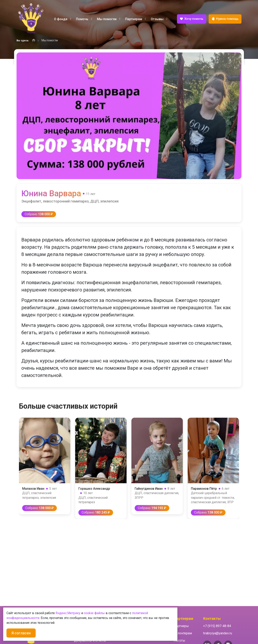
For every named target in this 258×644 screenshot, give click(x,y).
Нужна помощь (225, 19)
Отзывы (159, 19)
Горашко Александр (94, 489)
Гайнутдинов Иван (149, 489)
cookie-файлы (94, 613)
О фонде (63, 19)
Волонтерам (183, 633)
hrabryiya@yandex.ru (218, 633)
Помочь (84, 19)
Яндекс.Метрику (68, 613)
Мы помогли (109, 19)
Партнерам (136, 19)
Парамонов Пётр (204, 489)
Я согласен (21, 633)
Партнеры (181, 626)
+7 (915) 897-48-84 (217, 626)
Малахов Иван (33, 489)
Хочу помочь (192, 19)
